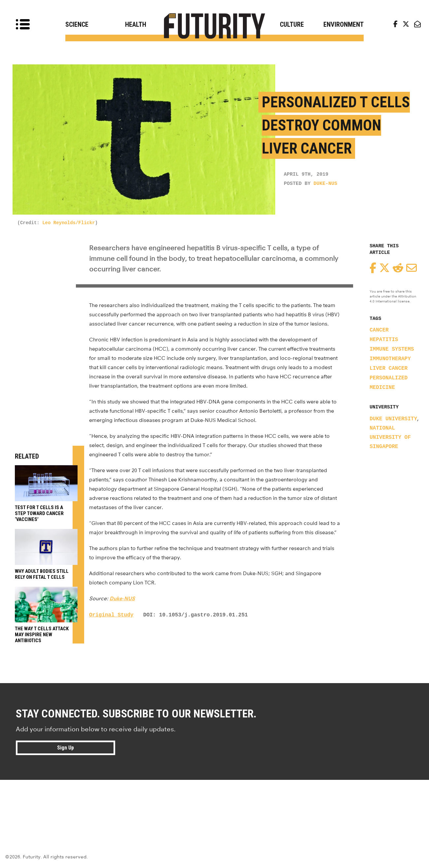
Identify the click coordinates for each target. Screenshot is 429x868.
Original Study (111, 615)
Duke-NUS (325, 184)
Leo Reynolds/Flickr (69, 223)
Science (77, 24)
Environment (344, 24)
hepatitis (384, 340)
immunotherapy (390, 359)
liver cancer (389, 368)
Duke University (393, 419)
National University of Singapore (390, 437)
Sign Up (66, 748)
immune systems (392, 349)
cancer (379, 330)
